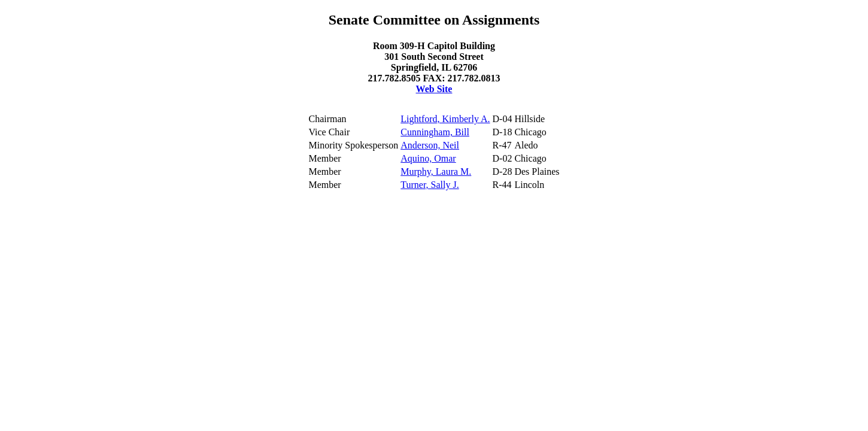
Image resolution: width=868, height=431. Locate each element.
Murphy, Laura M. (436, 172)
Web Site (434, 89)
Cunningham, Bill (435, 132)
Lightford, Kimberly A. (445, 119)
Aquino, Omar (428, 158)
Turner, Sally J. (430, 185)
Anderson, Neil (430, 145)
